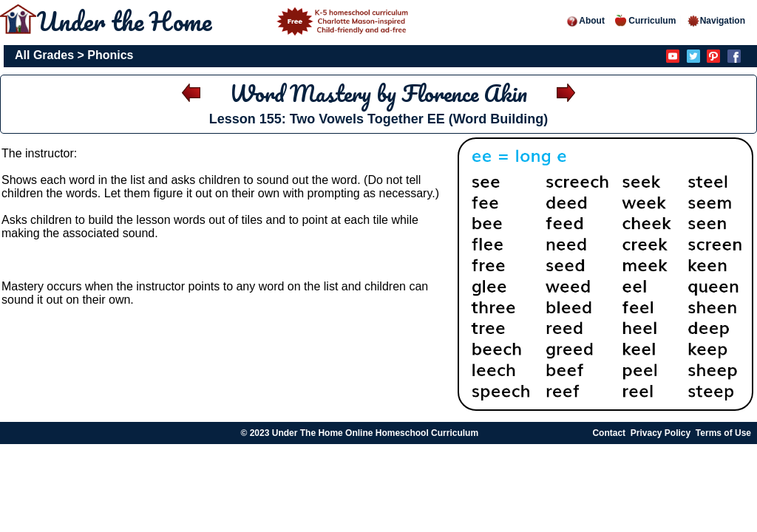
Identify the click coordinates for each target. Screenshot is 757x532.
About (585, 21)
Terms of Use (723, 433)
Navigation (716, 21)
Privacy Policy (661, 433)
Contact (609, 433)
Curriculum (645, 21)
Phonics (110, 55)
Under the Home (225, 21)
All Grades (44, 55)
